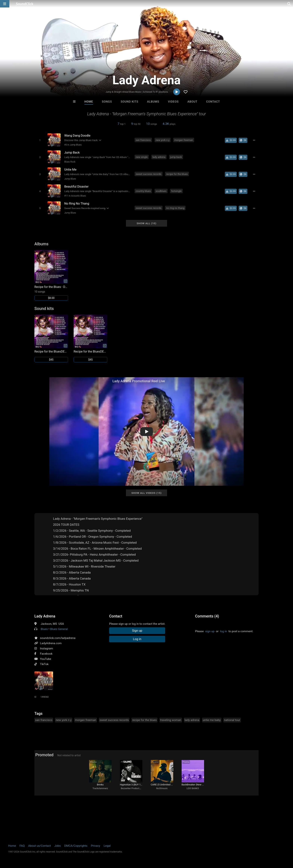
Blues (44, 629)
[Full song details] (254, 140)
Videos (173, 102)
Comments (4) (207, 616)
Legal (107, 846)
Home (89, 102)
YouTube (46, 659)
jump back (176, 157)
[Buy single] (231, 140)
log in (223, 631)
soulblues (161, 191)
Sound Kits (129, 102)
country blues (143, 191)
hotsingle (176, 191)
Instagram (46, 648)
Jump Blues (70, 179)
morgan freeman (184, 140)
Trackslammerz (100, 788)
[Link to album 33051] (51, 275)
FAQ (22, 846)
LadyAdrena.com (51, 643)
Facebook (46, 654)
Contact (213, 102)
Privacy (95, 846)
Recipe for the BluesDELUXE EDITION (51, 352)
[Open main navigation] (5, 4)
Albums (153, 102)
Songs (107, 102)
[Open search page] (289, 4)
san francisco (143, 140)
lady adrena (159, 157)
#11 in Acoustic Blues (75, 196)
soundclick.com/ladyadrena (58, 638)
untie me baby (212, 720)
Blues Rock (70, 162)
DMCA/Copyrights (76, 846)
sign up (210, 631)
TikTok (44, 664)
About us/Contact (40, 846)
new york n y (163, 140)
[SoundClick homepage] (25, 4)
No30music (162, 788)
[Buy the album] (243, 140)
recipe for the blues (177, 174)
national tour (232, 720)
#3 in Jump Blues (73, 145)
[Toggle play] (40, 140)
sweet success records (149, 174)
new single (142, 157)
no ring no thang (175, 208)
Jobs (58, 846)
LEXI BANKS (193, 788)
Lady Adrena (45, 616)
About (192, 102)
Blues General (59, 629)
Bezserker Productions (132, 788)
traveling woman (171, 720)
